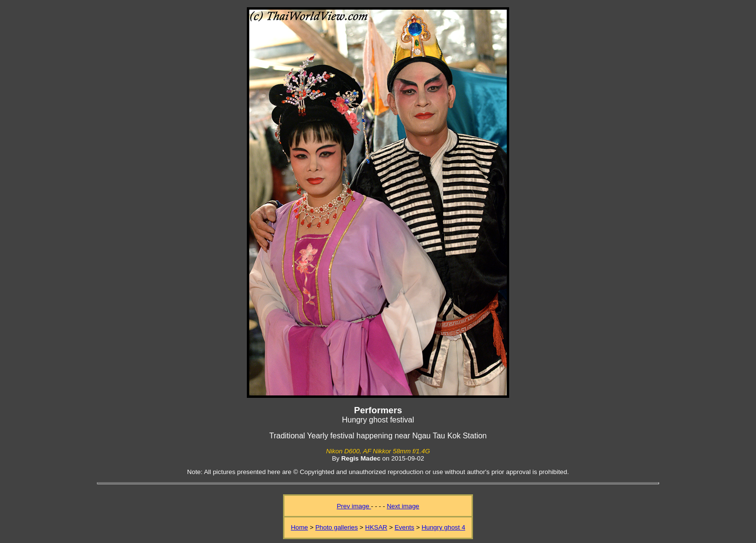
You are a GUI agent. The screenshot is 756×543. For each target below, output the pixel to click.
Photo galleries (337, 527)
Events (404, 527)
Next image (403, 506)
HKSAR (376, 527)
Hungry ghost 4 (443, 527)
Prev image (354, 506)
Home (299, 527)
